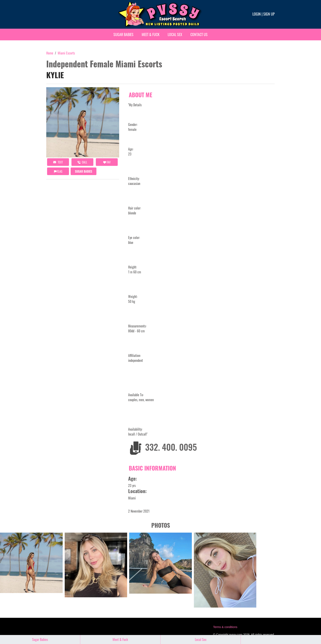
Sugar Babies (123, 34)
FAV (107, 162)
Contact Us (199, 34)
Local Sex (175, 34)
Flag (58, 171)
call (82, 162)
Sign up (269, 14)
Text (58, 162)
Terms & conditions (225, 627)
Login (257, 14)
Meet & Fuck (151, 34)
